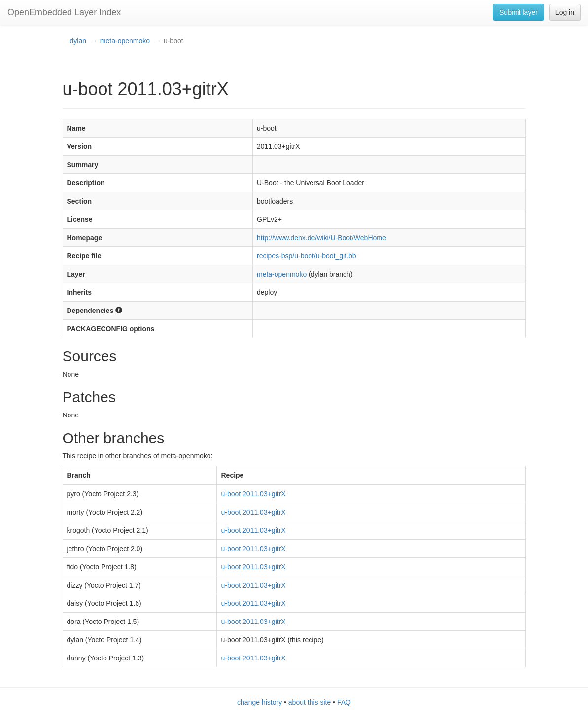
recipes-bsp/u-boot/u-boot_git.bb (307, 256)
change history (259, 702)
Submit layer (519, 12)
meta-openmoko (125, 41)
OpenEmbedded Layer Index (64, 12)
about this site (310, 702)
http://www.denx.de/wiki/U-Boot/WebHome (322, 238)
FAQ (344, 702)
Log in (565, 12)
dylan (78, 41)
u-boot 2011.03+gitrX (253, 494)
